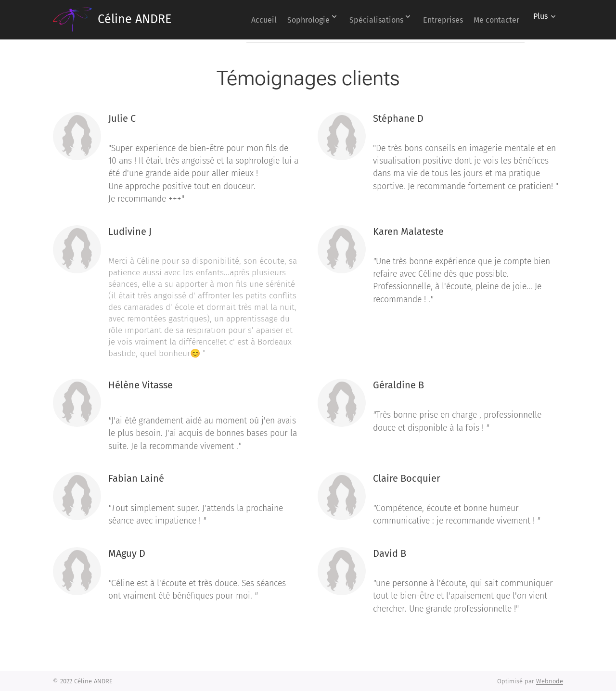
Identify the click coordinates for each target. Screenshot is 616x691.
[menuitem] (238, 20)
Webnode (550, 681)
